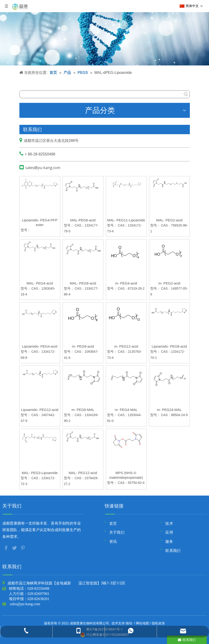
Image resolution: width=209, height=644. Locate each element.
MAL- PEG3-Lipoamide (40, 473)
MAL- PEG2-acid (169, 220)
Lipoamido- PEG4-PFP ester (40, 222)
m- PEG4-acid (126, 283)
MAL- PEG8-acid (83, 283)
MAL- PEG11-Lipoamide (126, 220)
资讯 (113, 541)
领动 (129, 623)
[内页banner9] (104, 33)
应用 (169, 532)
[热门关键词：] (186, 94)
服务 (169, 541)
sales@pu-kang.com (43, 168)
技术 (169, 523)
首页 (113, 523)
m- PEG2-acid (169, 283)
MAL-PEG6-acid (83, 220)
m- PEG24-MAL (169, 410)
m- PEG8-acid (83, 346)
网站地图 (142, 623)
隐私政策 (158, 623)
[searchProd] (101, 94)
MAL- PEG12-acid (83, 473)
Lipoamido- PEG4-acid (40, 346)
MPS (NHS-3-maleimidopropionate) (126, 475)
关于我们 (117, 532)
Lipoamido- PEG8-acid (169, 346)
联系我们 (173, 550)
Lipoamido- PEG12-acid (40, 410)
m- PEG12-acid (126, 346)
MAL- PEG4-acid (40, 283)
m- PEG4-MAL (126, 410)
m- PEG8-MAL (83, 410)
